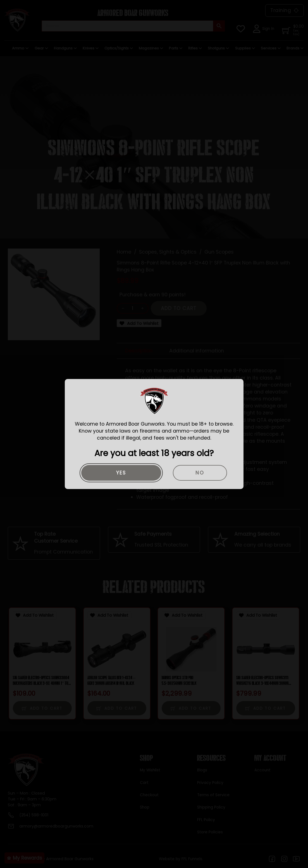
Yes (121, 473)
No (200, 473)
